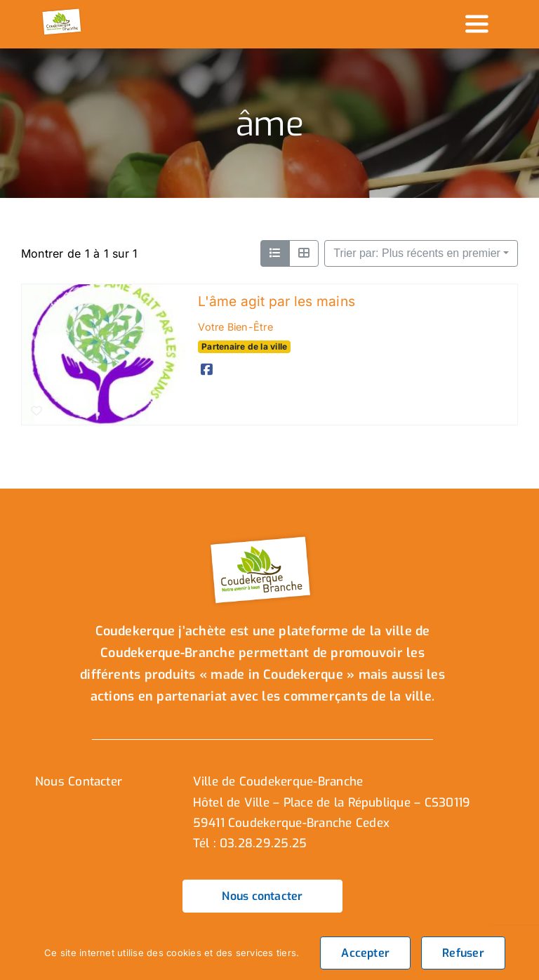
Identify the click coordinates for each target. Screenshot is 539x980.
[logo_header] (62, 13)
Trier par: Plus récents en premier (417, 253)
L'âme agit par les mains (277, 301)
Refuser (463, 953)
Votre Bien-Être (235, 327)
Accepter (365, 953)
